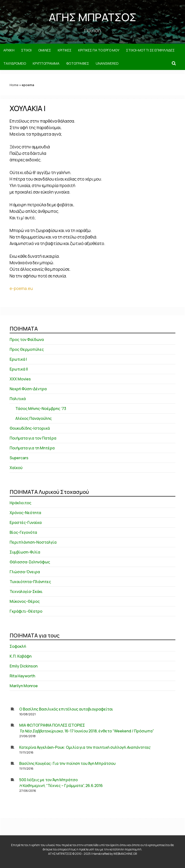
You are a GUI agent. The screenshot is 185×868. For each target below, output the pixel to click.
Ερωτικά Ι (18, 359)
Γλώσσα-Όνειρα (25, 572)
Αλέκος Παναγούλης (34, 418)
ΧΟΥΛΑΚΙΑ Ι (28, 108)
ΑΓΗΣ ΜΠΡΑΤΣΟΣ (93, 17)
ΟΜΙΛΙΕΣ (45, 50)
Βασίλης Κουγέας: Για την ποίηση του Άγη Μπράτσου (67, 763)
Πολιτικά (18, 399)
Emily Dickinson (24, 666)
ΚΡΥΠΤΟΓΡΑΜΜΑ (46, 63)
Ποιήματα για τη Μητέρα (32, 448)
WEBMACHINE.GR (125, 854)
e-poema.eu (21, 288)
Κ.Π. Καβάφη (21, 656)
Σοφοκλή (18, 646)
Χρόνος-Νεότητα (25, 513)
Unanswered (107, 63)
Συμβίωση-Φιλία (25, 552)
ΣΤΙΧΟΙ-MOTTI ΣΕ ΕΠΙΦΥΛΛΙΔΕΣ (150, 50)
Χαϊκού (16, 468)
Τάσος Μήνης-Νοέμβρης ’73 (41, 409)
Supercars (19, 458)
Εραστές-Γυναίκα (26, 522)
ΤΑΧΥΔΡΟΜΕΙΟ (15, 63)
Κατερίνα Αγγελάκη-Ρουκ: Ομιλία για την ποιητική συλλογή (85, 747)
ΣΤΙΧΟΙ (26, 50)
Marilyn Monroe (24, 686)
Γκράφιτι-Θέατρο (26, 611)
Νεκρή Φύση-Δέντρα (28, 389)
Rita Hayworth (22, 676)
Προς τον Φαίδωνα (27, 340)
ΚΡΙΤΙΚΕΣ (65, 50)
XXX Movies (20, 379)
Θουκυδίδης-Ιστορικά (30, 428)
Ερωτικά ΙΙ (19, 369)
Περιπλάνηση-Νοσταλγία (33, 542)
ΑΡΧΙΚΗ (9, 50)
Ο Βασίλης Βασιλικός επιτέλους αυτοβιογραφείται (66, 709)
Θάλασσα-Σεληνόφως (30, 562)
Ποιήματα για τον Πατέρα (33, 438)
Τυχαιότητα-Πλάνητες (30, 582)
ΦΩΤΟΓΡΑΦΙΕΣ (78, 63)
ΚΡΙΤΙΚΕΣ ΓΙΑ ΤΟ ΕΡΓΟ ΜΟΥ (99, 50)
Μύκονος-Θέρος (25, 601)
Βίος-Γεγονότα (23, 532)
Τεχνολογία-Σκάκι (26, 591)
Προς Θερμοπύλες (27, 349)
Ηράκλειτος (20, 503)
